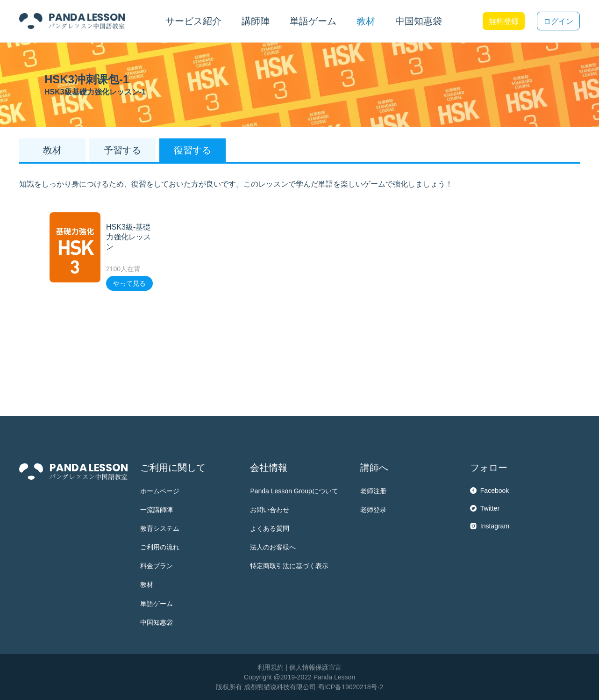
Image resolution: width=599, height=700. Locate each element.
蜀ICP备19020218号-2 (350, 687)
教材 (147, 585)
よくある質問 (270, 528)
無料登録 (504, 21)
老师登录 (373, 510)
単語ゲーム (157, 604)
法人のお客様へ (273, 547)
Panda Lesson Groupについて (294, 491)
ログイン (558, 21)
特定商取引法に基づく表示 (289, 566)
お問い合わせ (270, 510)
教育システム (160, 528)
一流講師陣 (157, 510)
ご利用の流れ (160, 547)
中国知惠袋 (419, 21)
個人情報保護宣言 (315, 667)
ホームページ (160, 491)
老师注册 (373, 491)
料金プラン (157, 566)
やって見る (129, 283)
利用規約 (271, 667)
